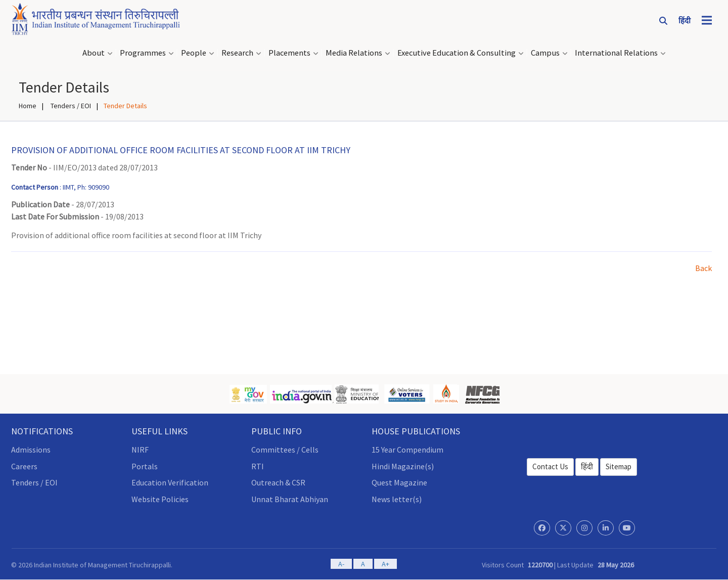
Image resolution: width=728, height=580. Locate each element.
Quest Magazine (399, 482)
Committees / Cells (285, 450)
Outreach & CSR (278, 482)
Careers (24, 466)
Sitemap (619, 466)
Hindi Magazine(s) (403, 466)
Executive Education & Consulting (457, 53)
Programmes (143, 53)
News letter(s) (397, 499)
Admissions (31, 450)
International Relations (616, 53)
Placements (289, 53)
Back (703, 268)
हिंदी (587, 466)
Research (237, 53)
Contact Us (550, 466)
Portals (145, 466)
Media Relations (354, 53)
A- (341, 564)
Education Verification (170, 482)
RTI (258, 466)
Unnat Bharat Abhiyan (290, 499)
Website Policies (160, 499)
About (94, 53)
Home (28, 106)
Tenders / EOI (70, 106)
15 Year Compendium (407, 450)
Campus (545, 53)
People (194, 53)
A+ (385, 564)
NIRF (140, 450)
